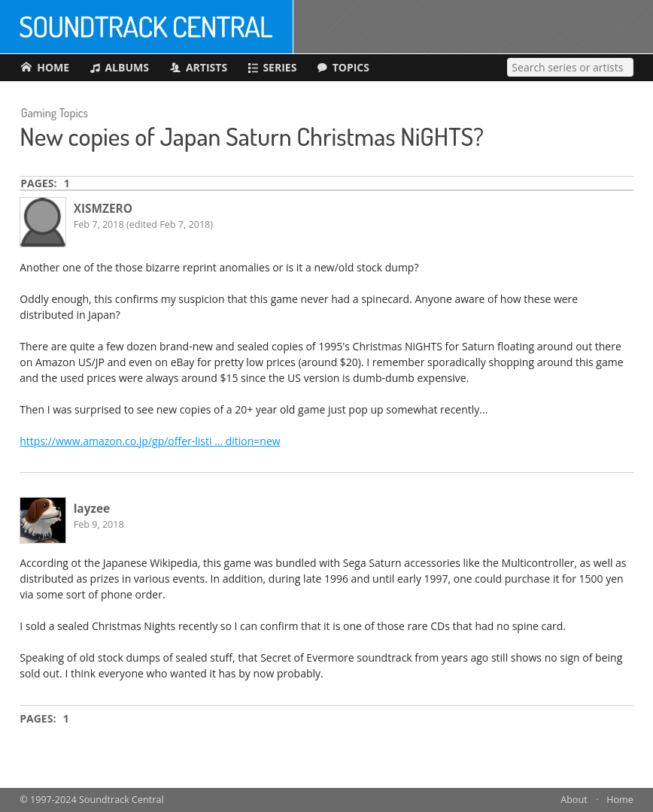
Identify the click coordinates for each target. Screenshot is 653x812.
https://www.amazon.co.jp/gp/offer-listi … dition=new (150, 441)
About (574, 800)
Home (620, 800)
